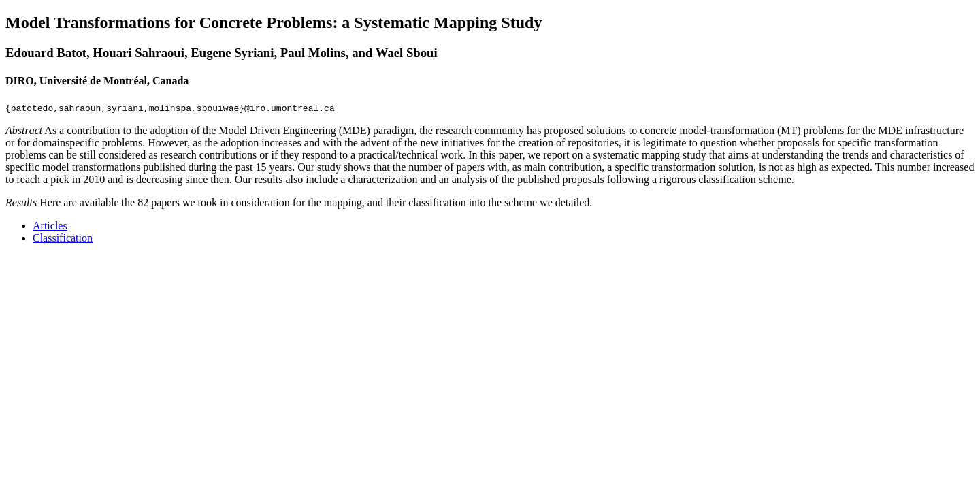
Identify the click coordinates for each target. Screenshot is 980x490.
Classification (63, 238)
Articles (50, 226)
